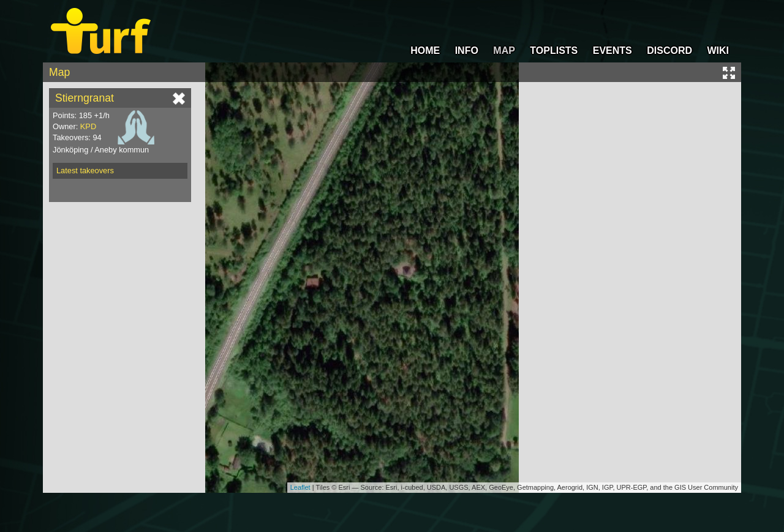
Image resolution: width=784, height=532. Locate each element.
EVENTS (612, 51)
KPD (88, 126)
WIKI (718, 51)
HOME (425, 51)
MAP (504, 51)
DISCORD (669, 51)
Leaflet (300, 487)
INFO (467, 51)
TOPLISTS (554, 51)
